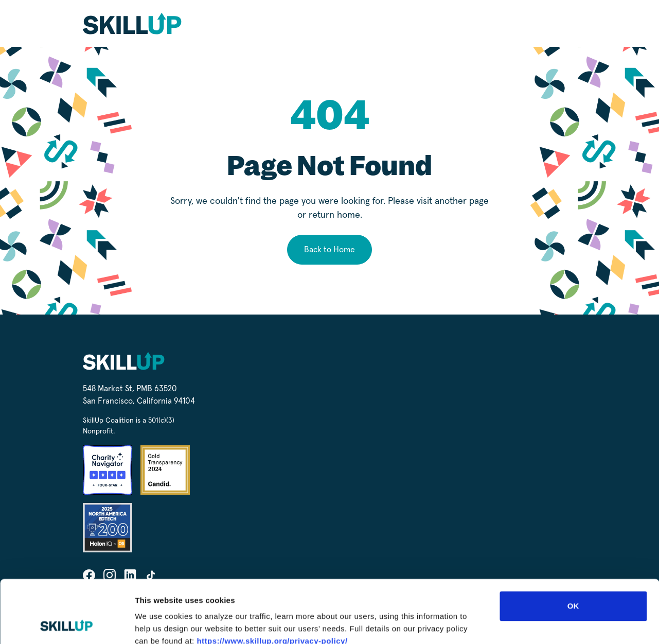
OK (573, 547)
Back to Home (329, 250)
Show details (540, 624)
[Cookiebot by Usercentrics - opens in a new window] (67, 624)
